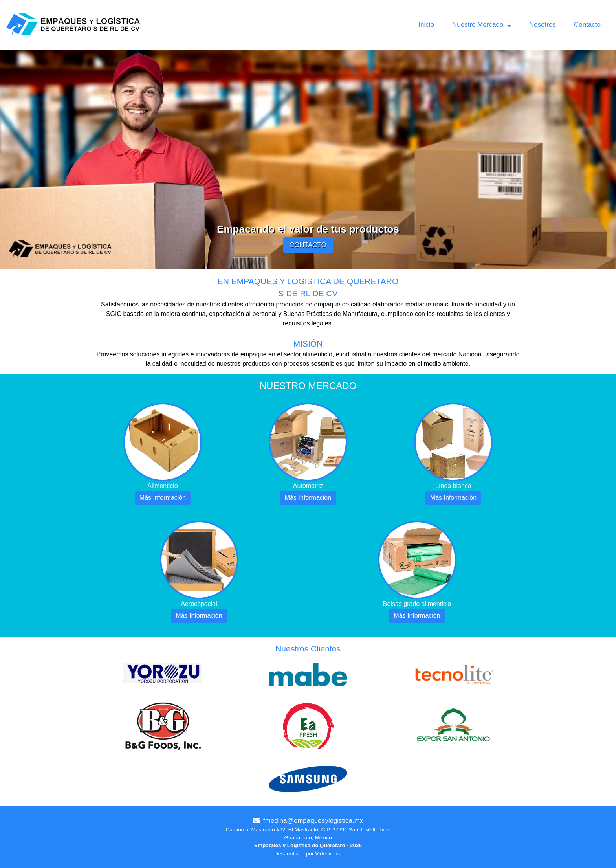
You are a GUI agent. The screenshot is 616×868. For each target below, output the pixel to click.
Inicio (426, 25)
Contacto (587, 25)
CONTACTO (308, 245)
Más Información (163, 498)
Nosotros (543, 25)
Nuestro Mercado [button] (482, 25)
